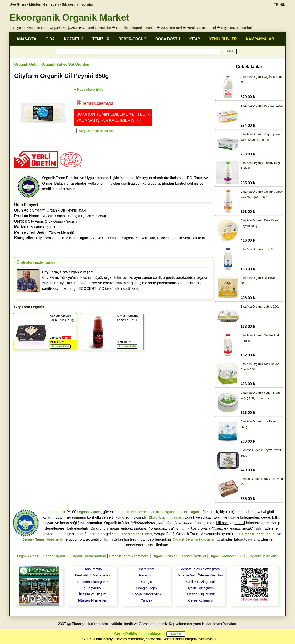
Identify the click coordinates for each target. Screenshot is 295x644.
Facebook (147, 575)
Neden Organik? (56, 556)
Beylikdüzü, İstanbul (236, 28)
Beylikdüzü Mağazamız (93, 575)
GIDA (50, 39)
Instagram (147, 569)
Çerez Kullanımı (200, 600)
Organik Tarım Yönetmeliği (43, 539)
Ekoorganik (57, 512)
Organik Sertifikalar (263, 556)
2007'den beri (171, 28)
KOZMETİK (74, 39)
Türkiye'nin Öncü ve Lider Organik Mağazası (44, 28)
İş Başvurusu (93, 588)
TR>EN (280, 4)
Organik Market (89, 512)
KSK (242, 556)
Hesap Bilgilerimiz (201, 594)
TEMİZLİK (101, 39)
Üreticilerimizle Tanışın (37, 262)
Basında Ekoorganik (93, 582)
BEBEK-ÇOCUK (132, 39)
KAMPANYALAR (260, 39)
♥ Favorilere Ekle (89, 89)
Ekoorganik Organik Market (69, 17)
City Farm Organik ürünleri (56, 238)
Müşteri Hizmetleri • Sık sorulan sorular (61, 4)
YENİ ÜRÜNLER (223, 39)
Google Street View (146, 594)
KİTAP (195, 39)
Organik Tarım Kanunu (89, 556)
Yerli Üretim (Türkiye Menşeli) (51, 232)
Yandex (147, 600)
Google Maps (146, 588)
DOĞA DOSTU (168, 39)
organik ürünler (176, 512)
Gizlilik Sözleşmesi (200, 582)
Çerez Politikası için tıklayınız (140, 634)
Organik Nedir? (29, 556)
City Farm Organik (41, 227)
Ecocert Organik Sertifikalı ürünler (183, 238)
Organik (195, 512)
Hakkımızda (93, 569)
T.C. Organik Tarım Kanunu (256, 534)
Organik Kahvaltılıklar (139, 238)
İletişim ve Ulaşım (93, 594)
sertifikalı (156, 512)
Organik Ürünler (165, 556)
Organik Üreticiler (193, 556)
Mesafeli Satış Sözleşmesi (200, 569)
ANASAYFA (27, 39)
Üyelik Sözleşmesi (201, 588)
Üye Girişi (18, 4)
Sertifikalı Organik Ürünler (136, 28)
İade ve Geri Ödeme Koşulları (201, 575)
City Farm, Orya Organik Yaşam (52, 221)
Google (147, 582)
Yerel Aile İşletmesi (201, 28)
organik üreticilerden (133, 512)
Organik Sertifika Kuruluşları (194, 539)
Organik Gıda (26, 64)
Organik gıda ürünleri (136, 534)
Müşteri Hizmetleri (93, 600)
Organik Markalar (223, 556)
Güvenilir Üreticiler (97, 28)
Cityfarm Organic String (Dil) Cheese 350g (74, 216)
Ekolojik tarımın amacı (166, 517)
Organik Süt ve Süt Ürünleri (65, 64)
